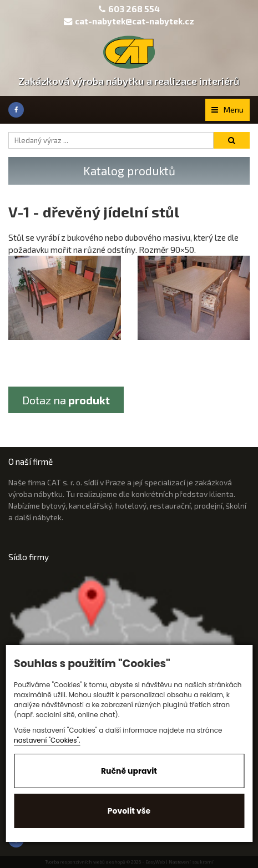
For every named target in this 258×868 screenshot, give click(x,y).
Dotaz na (66, 400)
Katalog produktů (129, 171)
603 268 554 (134, 9)
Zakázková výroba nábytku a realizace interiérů (129, 81)
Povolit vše (129, 811)
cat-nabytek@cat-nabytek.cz (129, 21)
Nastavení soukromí (191, 862)
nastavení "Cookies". (47, 740)
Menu (227, 110)
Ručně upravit (129, 771)
